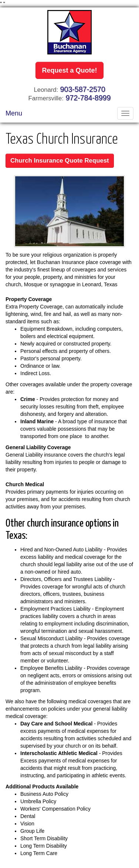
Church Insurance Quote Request (60, 161)
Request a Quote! (69, 70)
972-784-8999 (88, 98)
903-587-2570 (83, 89)
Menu (14, 113)
